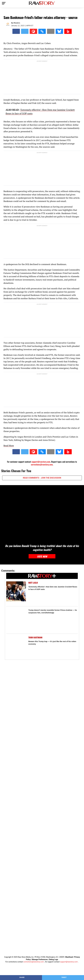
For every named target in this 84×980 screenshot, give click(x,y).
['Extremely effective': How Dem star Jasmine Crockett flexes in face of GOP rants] (16, 591)
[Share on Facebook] (16, 31)
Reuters (17, 23)
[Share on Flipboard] (33, 31)
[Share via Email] (51, 31)
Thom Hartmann (35, 638)
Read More (9, 445)
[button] (42, 31)
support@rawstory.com (41, 462)
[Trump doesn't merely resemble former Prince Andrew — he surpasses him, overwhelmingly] (16, 619)
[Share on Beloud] (68, 31)
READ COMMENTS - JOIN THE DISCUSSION (42, 478)
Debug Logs (53, 959)
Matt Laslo (33, 583)
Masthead (69, 957)
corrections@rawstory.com (42, 465)
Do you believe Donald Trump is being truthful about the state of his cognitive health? (42, 548)
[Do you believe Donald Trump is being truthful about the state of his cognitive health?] (42, 513)
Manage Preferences (40, 959)
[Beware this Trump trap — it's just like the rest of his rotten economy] (16, 646)
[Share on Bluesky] (59, 31)
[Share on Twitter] (25, 31)
